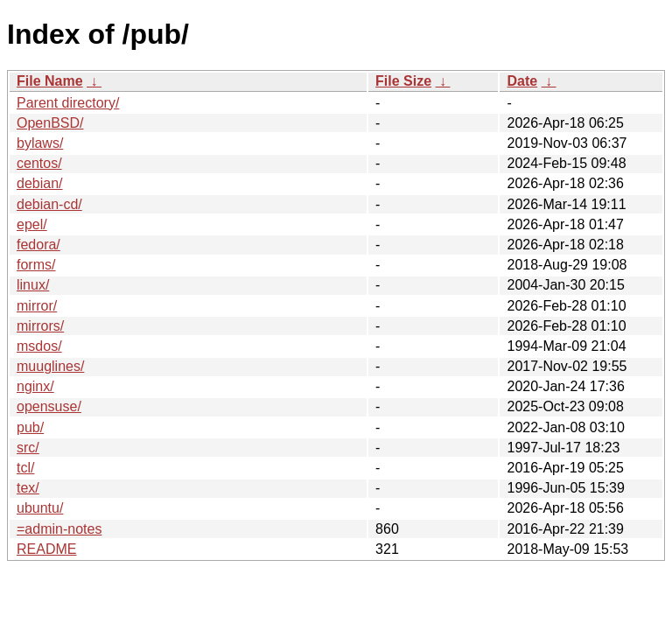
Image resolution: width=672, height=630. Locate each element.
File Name (50, 81)
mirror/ (37, 306)
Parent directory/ (68, 103)
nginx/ (35, 386)
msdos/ (39, 346)
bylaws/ (40, 143)
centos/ (39, 163)
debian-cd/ (49, 204)
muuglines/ (50, 366)
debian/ (40, 183)
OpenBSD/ (50, 123)
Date (522, 81)
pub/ (30, 427)
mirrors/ (40, 326)
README (46, 549)
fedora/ (38, 245)
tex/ (28, 488)
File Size (403, 81)
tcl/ (25, 468)
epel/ (32, 224)
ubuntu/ (40, 508)
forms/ (36, 265)
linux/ (33, 285)
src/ (28, 448)
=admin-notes (59, 529)
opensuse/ (49, 406)
